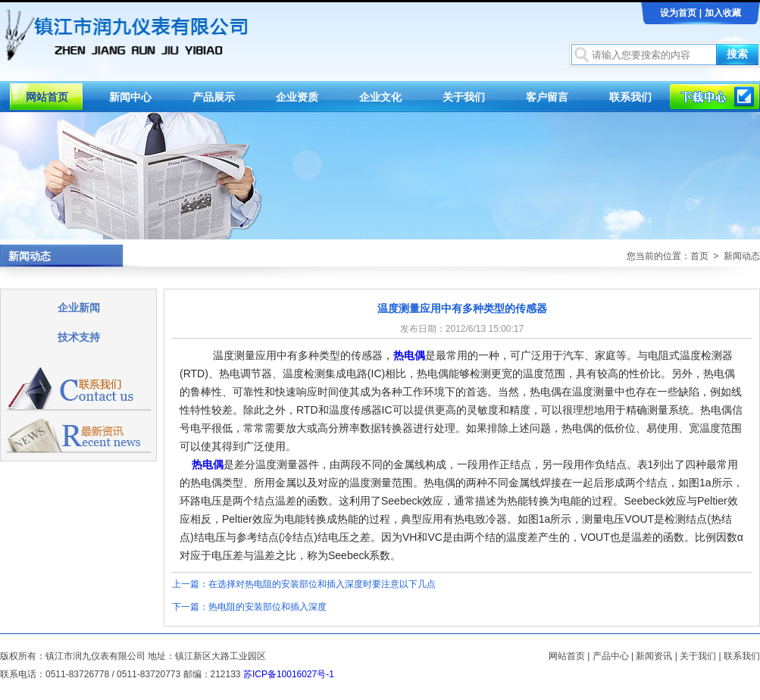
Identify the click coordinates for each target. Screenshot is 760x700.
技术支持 (79, 337)
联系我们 (630, 97)
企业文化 (380, 97)
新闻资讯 (654, 656)
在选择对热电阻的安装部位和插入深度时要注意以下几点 (322, 584)
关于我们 (464, 97)
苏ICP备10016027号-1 (289, 674)
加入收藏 (723, 13)
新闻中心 (130, 97)
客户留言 (547, 97)
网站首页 (47, 97)
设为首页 (678, 13)
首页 (699, 256)
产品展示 (214, 97)
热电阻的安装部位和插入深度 (267, 607)
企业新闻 (79, 308)
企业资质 (297, 97)
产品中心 (611, 656)
